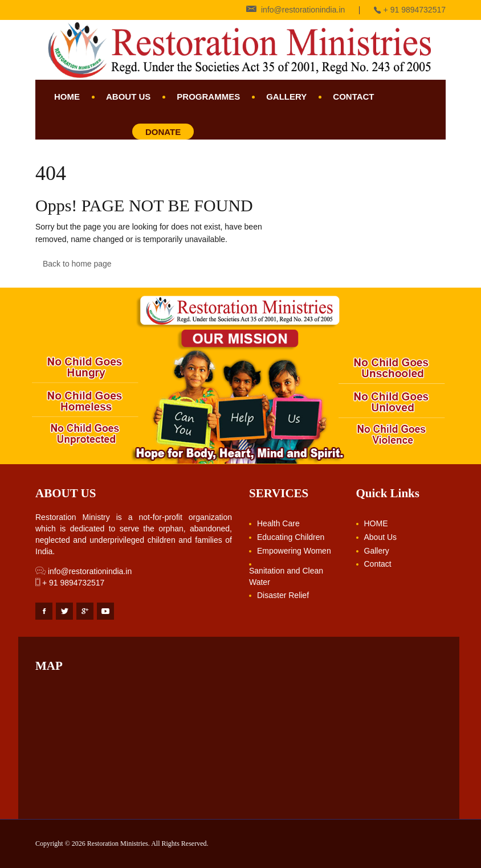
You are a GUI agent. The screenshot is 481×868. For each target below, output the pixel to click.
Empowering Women (294, 551)
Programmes (208, 97)
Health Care (278, 523)
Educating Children (291, 537)
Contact (353, 97)
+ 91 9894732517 (70, 583)
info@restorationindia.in (83, 571)
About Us (128, 97)
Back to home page (77, 264)
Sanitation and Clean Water (286, 576)
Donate (163, 132)
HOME (67, 97)
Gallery (286, 97)
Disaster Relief (283, 595)
